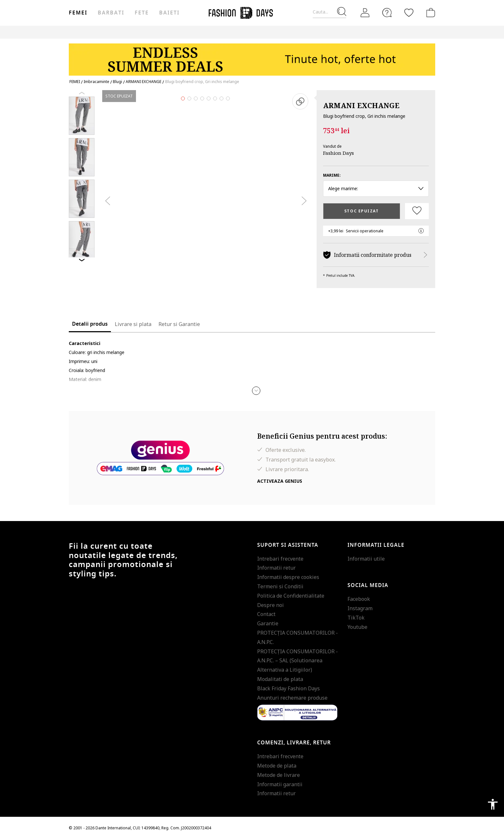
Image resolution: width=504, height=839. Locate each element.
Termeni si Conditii (280, 586)
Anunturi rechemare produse (292, 698)
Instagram (360, 608)
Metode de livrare (279, 775)
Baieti (169, 13)
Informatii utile (366, 559)
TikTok (356, 618)
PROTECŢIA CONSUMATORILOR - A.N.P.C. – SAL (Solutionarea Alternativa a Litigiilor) (297, 661)
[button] (256, 391)
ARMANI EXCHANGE (361, 105)
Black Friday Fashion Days (288, 688)
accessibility (493, 804)
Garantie (268, 623)
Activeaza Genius (280, 481)
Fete (142, 13)
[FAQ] (387, 13)
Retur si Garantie (179, 324)
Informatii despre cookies (288, 577)
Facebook (359, 599)
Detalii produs (90, 324)
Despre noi (270, 605)
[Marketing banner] (252, 56)
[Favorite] (409, 13)
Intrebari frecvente (280, 559)
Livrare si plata (133, 324)
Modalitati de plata (280, 679)
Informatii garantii (280, 784)
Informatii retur (276, 568)
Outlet (366, 32)
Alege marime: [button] (376, 188)
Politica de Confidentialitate (291, 596)
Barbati (111, 13)
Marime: (332, 175)
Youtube (357, 627)
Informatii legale (376, 545)
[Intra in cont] (365, 13)
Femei (78, 13)
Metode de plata (277, 766)
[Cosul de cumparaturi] (429, 13)
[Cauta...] (329, 12)
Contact (266, 614)
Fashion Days (338, 153)
